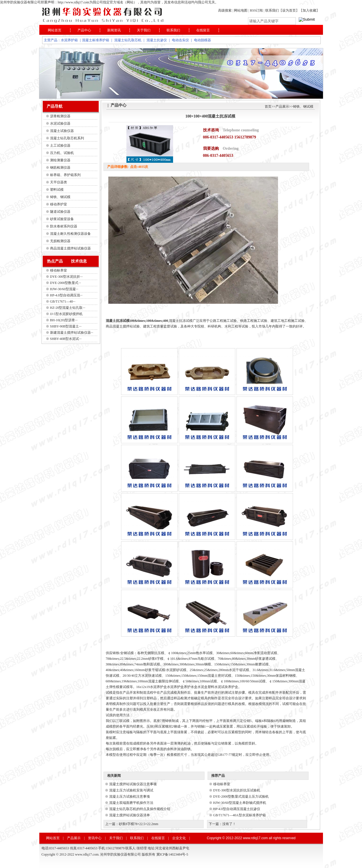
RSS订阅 (257, 10)
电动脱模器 (202, 40)
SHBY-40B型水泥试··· (66, 339)
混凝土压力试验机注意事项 (130, 797)
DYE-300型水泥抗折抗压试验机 (237, 790)
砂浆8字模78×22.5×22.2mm (139, 824)
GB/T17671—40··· (63, 301)
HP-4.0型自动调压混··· (66, 295)
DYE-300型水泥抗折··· (66, 277)
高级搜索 (225, 10)
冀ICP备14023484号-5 (172, 854)
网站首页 (55, 30)
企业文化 (179, 838)
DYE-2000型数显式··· (66, 283)
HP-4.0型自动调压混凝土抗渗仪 (237, 809)
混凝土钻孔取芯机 (128, 40)
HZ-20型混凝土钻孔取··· (68, 308)
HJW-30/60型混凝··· (64, 289)
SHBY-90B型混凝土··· (66, 326)
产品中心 (84, 30)
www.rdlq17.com (255, 838)
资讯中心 (95, 838)
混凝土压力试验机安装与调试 (131, 790)
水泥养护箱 (69, 40)
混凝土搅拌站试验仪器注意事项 (133, 784)
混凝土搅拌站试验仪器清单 (130, 815)
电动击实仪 (180, 40)
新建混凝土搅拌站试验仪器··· (72, 333)
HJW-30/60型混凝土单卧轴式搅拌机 (240, 803)
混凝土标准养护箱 (96, 40)
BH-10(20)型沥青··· (64, 320)
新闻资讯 (114, 30)
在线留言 (203, 30)
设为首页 (289, 10)
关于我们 (144, 30)
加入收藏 (309, 10)
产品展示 (282, 107)
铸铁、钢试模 (303, 107)
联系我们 (272, 10)
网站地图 (241, 10)
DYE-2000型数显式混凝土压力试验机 (241, 797)
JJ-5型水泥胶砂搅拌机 (66, 314)
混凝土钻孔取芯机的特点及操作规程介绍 (140, 809)
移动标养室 (59, 270)
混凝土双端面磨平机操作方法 (131, 803)
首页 (268, 107)
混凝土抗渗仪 (157, 40)
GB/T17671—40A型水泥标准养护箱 (240, 815)
